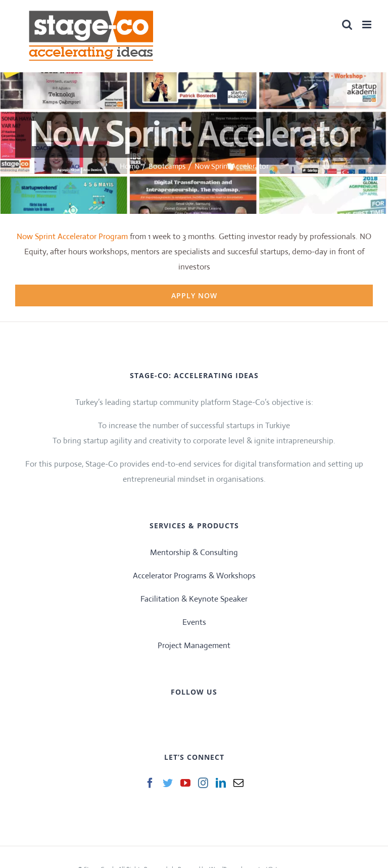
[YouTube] (185, 783)
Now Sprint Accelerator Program (72, 236)
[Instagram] (203, 783)
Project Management (194, 645)
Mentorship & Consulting (194, 552)
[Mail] (238, 783)
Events (194, 622)
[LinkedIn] (221, 783)
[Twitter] (168, 783)
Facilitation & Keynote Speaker (194, 599)
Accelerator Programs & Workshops (194, 576)
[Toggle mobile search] (347, 25)
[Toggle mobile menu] (368, 25)
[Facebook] (150, 783)
